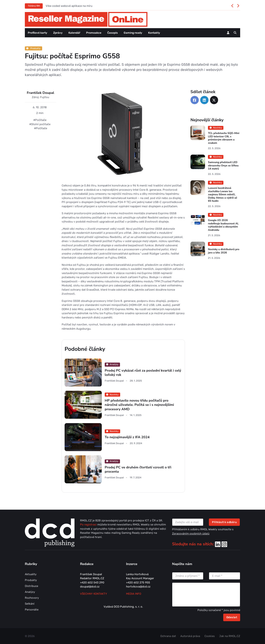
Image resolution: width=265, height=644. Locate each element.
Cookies (210, 636)
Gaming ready (133, 33)
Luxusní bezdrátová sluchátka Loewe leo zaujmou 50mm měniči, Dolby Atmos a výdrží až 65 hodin (222, 194)
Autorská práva (190, 636)
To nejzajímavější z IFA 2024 (127, 437)
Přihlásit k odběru (224, 522)
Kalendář (74, 33)
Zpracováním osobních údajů (191, 534)
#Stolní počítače (40, 124)
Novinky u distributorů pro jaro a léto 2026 (224, 251)
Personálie (32, 610)
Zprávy (58, 33)
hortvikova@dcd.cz (138, 587)
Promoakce (94, 33)
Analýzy (30, 592)
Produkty (33, 48)
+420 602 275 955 (138, 583)
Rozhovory (32, 598)
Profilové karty (38, 33)
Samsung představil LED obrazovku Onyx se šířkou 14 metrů (223, 165)
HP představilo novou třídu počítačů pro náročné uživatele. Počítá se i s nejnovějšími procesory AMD (139, 405)
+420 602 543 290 (92, 583)
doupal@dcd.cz (90, 587)
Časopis (113, 33)
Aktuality (31, 574)
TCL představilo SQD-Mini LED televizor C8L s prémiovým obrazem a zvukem (224, 138)
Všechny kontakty (94, 594)
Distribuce (31, 586)
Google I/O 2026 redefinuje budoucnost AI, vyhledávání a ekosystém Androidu (223, 225)
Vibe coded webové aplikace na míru (69, 6)
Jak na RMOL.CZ (230, 636)
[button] (235, 33)
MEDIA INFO (134, 594)
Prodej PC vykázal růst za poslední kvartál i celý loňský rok (143, 372)
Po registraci (89, 525)
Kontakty (154, 33)
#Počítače (40, 120)
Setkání (30, 604)
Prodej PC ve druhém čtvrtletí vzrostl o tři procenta (138, 469)
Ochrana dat (168, 636)
